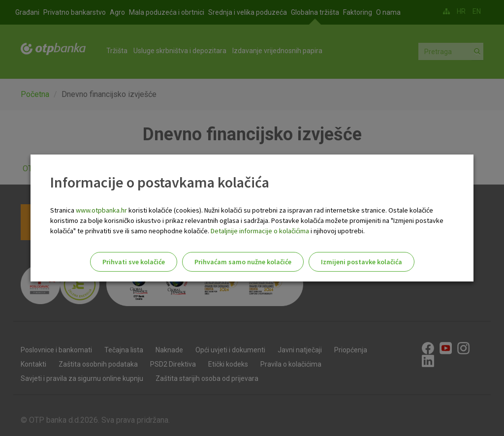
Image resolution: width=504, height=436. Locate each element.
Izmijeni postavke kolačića (362, 262)
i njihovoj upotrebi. (337, 231)
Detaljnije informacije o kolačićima (260, 231)
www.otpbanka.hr (101, 210)
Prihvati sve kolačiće (134, 262)
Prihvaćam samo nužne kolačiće (243, 262)
